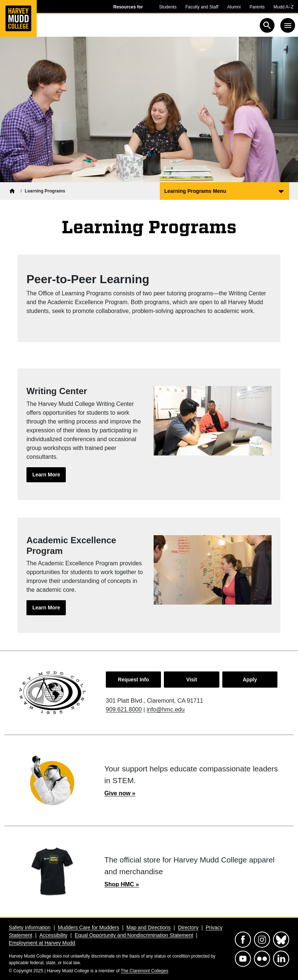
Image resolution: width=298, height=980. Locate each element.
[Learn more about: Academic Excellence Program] (46, 608)
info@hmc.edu (166, 709)
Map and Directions (149, 927)
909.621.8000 (124, 709)
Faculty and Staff (202, 7)
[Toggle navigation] (288, 25)
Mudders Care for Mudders (88, 927)
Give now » (120, 793)
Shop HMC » (122, 884)
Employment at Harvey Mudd (42, 943)
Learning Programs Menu (195, 191)
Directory (188, 927)
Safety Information (30, 927)
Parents (257, 7)
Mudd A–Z (283, 7)
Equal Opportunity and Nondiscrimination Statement (134, 935)
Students (168, 7)
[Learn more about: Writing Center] (46, 475)
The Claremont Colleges (145, 971)
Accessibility (53, 935)
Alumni (234, 7)
